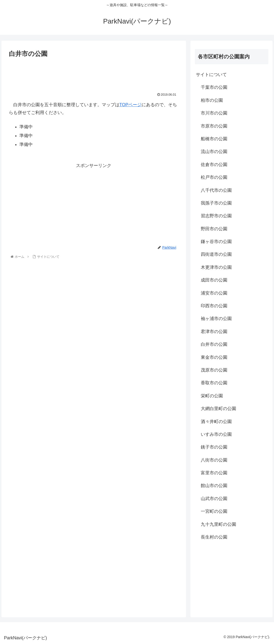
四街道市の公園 (216, 254)
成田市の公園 (214, 280)
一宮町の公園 (214, 511)
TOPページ (131, 105)
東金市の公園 (214, 357)
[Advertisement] (94, 74)
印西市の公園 (214, 306)
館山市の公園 (214, 486)
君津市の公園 (214, 332)
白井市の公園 (214, 344)
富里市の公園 (214, 473)
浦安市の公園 (214, 293)
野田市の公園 (214, 229)
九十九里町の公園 (218, 524)
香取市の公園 (214, 383)
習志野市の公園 (216, 216)
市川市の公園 (214, 113)
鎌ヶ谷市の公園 (216, 242)
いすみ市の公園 (216, 434)
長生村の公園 (214, 537)
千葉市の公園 (214, 87)
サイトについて (211, 75)
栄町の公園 (212, 396)
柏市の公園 (212, 100)
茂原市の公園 (214, 370)
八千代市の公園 (216, 190)
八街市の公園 (214, 460)
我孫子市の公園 (216, 203)
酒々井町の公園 (216, 422)
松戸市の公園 (214, 177)
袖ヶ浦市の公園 (216, 319)
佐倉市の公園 (214, 165)
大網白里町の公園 (218, 409)
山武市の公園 (214, 499)
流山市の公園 (214, 152)
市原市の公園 (214, 126)
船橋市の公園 (214, 139)
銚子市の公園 (214, 447)
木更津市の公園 (216, 267)
